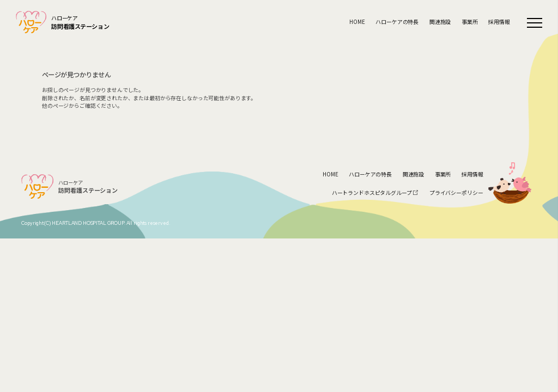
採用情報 (499, 22)
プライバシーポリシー (456, 193)
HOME (357, 22)
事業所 (470, 22)
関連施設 (440, 22)
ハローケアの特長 (397, 22)
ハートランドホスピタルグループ (375, 193)
